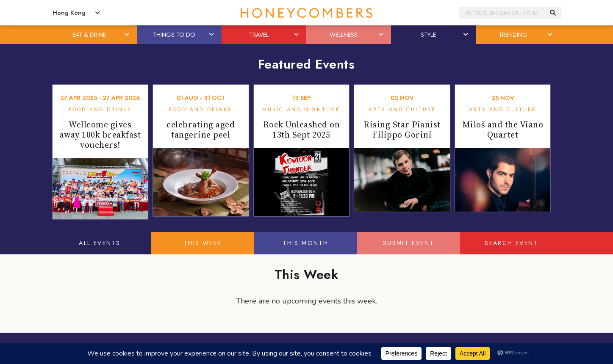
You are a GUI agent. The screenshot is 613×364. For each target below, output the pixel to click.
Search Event (511, 243)
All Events (100, 243)
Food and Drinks (100, 110)
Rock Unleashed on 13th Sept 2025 (302, 130)
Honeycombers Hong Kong (307, 13)
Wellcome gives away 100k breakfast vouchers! (100, 135)
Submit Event (409, 243)
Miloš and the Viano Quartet (503, 130)
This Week (203, 243)
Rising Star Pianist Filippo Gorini (402, 130)
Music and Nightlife (301, 110)
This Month (305, 243)
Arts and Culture (402, 110)
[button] (127, 35)
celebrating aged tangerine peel (201, 130)
